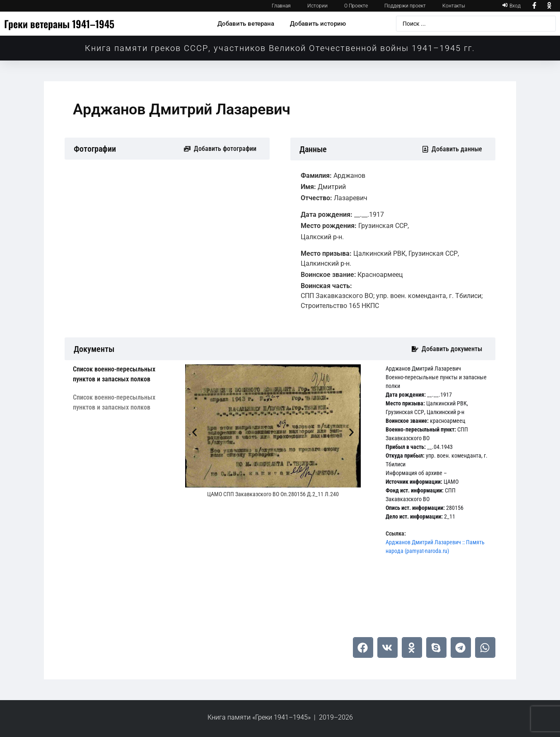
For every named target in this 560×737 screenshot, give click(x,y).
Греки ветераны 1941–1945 (59, 24)
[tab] (123, 374)
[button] (194, 433)
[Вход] (512, 6)
